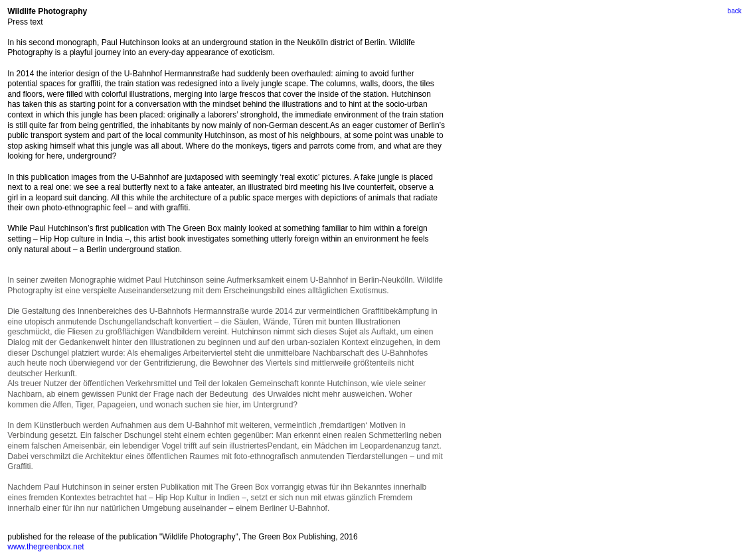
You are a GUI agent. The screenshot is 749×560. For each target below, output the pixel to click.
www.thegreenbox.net (45, 547)
